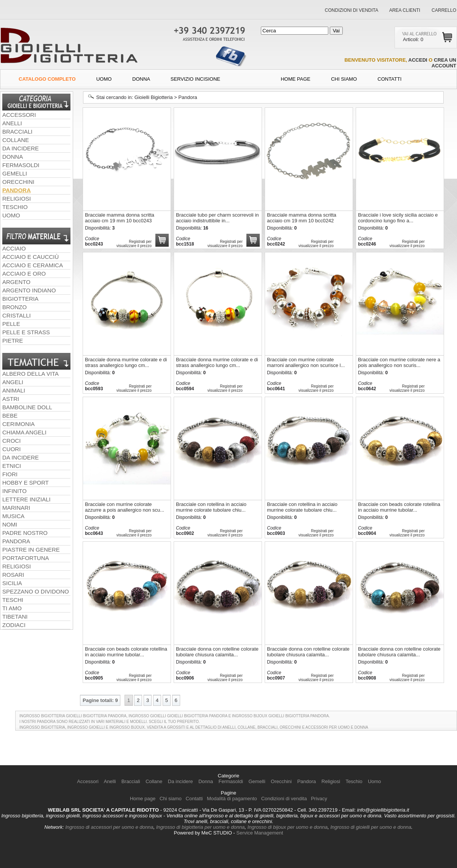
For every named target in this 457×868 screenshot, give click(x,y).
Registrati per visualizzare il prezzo (316, 244)
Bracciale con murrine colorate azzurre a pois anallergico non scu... (125, 507)
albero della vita (30, 374)
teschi (13, 600)
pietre (13, 341)
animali (14, 390)
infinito (14, 491)
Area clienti (404, 10)
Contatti (194, 799)
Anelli (12, 123)
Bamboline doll (27, 407)
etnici (12, 466)
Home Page (296, 79)
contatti (389, 79)
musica (13, 516)
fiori (10, 474)
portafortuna (26, 558)
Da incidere (21, 148)
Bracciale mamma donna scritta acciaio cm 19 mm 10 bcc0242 (302, 218)
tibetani (15, 617)
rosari (13, 575)
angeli (13, 382)
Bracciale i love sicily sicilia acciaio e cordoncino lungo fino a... (398, 218)
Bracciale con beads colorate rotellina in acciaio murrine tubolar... (399, 507)
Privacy (319, 799)
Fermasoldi (21, 165)
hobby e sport (26, 483)
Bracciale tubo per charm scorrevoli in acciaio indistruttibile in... (217, 218)
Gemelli (15, 173)
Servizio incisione (196, 79)
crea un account (444, 63)
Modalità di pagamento (232, 799)
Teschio (15, 207)
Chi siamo (344, 79)
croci (11, 441)
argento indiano (29, 290)
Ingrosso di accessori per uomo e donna (109, 827)
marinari (16, 508)
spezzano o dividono (36, 591)
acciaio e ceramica (33, 265)
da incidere (21, 457)
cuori (11, 449)
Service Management (260, 833)
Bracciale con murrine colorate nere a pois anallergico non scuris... (399, 362)
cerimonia (18, 424)
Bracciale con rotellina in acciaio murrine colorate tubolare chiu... (211, 507)
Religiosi (17, 199)
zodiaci (14, 625)
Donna (141, 79)
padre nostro (25, 533)
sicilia (12, 583)
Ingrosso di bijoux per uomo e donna (288, 827)
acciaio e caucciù (30, 257)
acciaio (14, 248)
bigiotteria (20, 299)
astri (11, 399)
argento (16, 282)
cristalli (17, 315)
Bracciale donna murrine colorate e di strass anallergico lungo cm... (126, 362)
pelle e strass (26, 332)
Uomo (104, 79)
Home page (143, 799)
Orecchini (18, 182)
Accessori (19, 115)
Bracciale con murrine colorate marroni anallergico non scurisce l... (306, 362)
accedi (418, 60)
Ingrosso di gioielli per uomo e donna (371, 827)
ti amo (12, 608)
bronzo (14, 307)
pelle (11, 324)
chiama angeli (24, 432)
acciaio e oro (24, 274)
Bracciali (17, 132)
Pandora (17, 190)
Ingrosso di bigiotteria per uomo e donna (201, 827)
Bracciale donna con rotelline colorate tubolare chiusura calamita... (217, 652)
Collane (16, 140)
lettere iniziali (26, 499)
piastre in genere (31, 550)
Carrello (444, 10)
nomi (10, 524)
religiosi (17, 566)
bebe (10, 416)
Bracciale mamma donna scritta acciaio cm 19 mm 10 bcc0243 (120, 218)
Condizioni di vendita (352, 10)
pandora (16, 541)
